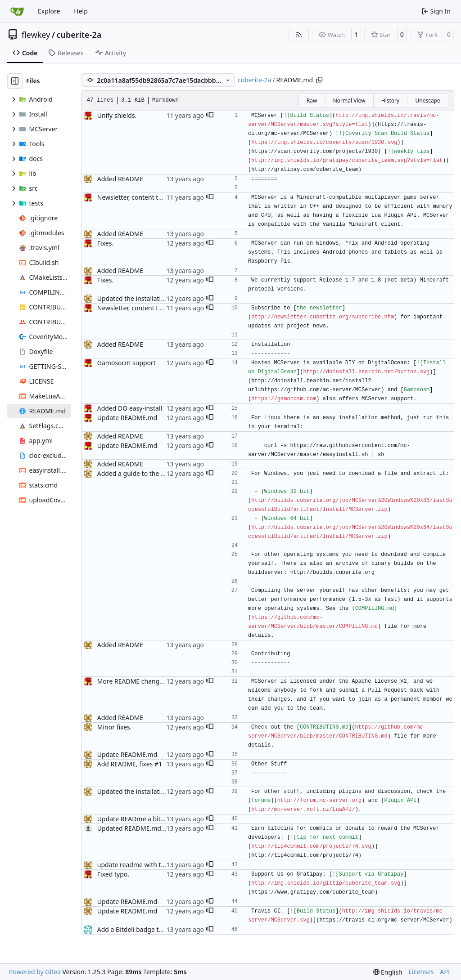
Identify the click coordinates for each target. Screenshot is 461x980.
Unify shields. (117, 115)
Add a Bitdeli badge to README (143, 929)
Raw (312, 101)
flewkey (36, 35)
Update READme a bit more (138, 819)
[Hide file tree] (15, 81)
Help (81, 11)
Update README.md (127, 418)
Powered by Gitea (35, 972)
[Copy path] (319, 80)
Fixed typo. (113, 874)
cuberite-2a (79, 35)
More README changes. (133, 681)
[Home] (17, 11)
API (445, 972)
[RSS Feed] (299, 35)
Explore (49, 11)
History (390, 101)
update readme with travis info (143, 865)
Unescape (427, 101)
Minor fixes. (115, 727)
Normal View (349, 101)
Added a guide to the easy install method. (159, 473)
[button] (210, 116)
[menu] (388, 972)
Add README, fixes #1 (130, 764)
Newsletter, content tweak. (136, 197)
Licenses (421, 972)
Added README (120, 179)
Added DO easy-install (130, 408)
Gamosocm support (127, 363)
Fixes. (105, 243)
